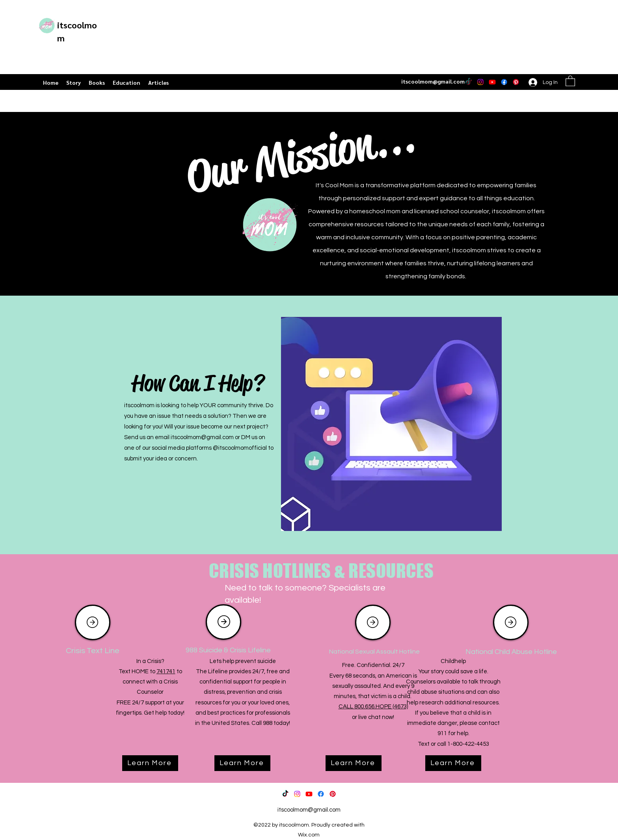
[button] (570, 81)
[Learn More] (150, 763)
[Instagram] (480, 82)
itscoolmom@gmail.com (433, 81)
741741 (166, 671)
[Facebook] (504, 82)
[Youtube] (492, 82)
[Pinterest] (516, 82)
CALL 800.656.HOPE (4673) (373, 707)
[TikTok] (469, 82)
